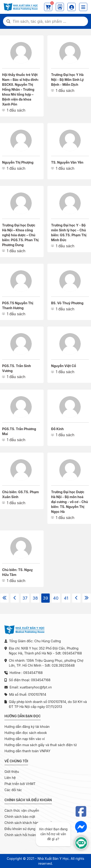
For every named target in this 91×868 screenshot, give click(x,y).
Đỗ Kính (57, 429)
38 (35, 598)
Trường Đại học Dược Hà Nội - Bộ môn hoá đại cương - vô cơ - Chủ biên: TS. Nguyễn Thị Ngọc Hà (70, 502)
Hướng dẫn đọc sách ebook (26, 733)
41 (66, 598)
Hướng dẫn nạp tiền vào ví (25, 739)
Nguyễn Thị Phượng (18, 162)
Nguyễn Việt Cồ (64, 366)
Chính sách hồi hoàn (20, 835)
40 (56, 598)
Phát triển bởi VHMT (20, 784)
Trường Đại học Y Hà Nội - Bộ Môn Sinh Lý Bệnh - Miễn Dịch (67, 80)
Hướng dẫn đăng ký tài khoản (27, 727)
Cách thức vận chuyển (22, 810)
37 (25, 598)
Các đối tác (13, 790)
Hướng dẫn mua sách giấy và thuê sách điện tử (41, 745)
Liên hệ (10, 778)
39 (45, 598)
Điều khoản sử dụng (20, 829)
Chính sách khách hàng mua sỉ (28, 823)
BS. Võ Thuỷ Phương (67, 303)
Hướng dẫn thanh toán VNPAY (27, 751)
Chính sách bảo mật (20, 817)
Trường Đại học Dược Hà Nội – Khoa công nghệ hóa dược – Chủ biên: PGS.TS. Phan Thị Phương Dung (20, 235)
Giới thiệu (12, 772)
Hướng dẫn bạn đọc (23, 716)
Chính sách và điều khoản (28, 800)
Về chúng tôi (16, 761)
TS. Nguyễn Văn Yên (67, 162)
